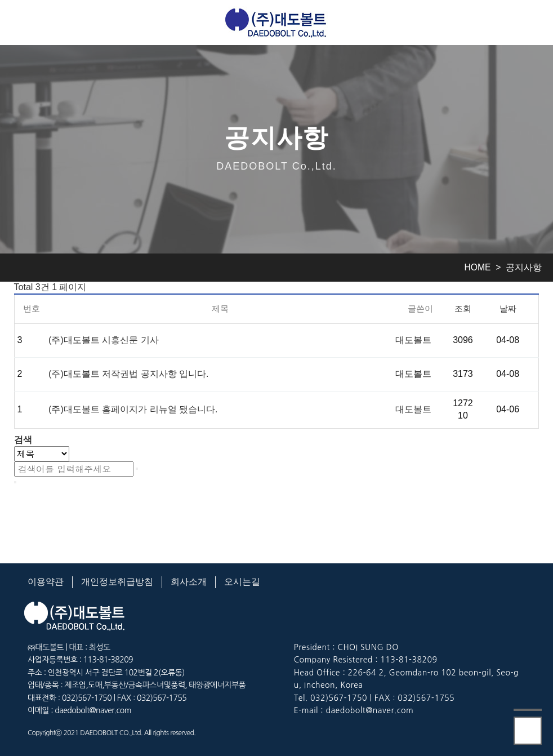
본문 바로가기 (0, 0)
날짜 (508, 308)
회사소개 (189, 582)
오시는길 (242, 582)
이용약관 (46, 582)
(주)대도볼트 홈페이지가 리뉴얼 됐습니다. (133, 409)
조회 (463, 308)
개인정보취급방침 (117, 582)
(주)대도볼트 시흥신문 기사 (104, 340)
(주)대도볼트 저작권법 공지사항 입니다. (128, 374)
